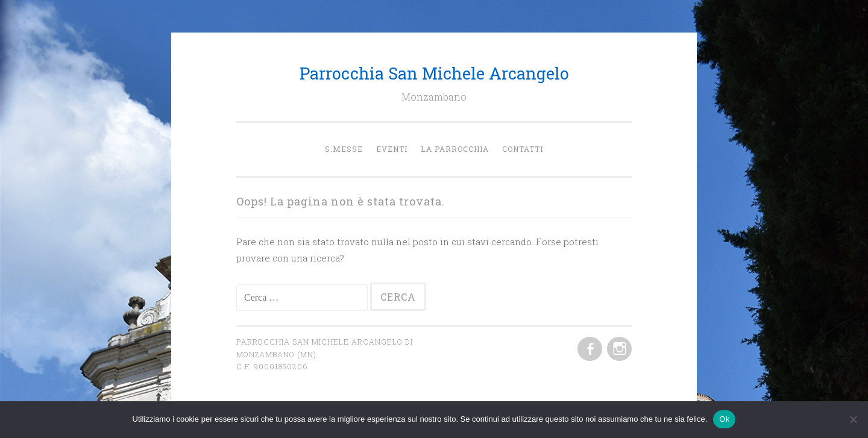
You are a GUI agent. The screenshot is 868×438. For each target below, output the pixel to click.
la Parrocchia (455, 149)
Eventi (392, 149)
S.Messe (344, 149)
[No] (853, 419)
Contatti (523, 149)
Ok (724, 419)
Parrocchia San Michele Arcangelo (434, 73)
